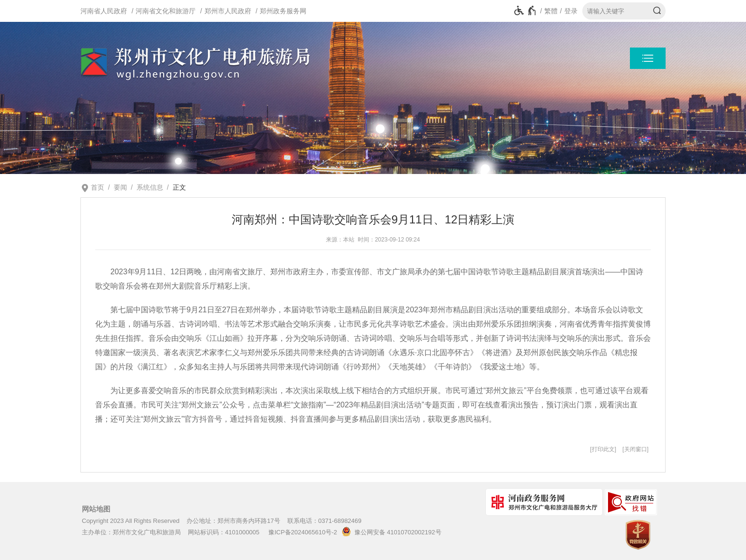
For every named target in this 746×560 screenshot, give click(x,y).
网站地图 (96, 509)
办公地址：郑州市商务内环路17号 (233, 521)
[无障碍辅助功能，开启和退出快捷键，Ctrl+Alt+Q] (525, 11)
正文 (179, 187)
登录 (571, 11)
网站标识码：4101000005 (224, 532)
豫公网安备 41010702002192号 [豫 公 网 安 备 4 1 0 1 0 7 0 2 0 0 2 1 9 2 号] (390, 531)
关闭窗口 (636, 449)
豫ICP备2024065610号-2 (303, 532)
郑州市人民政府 (228, 11)
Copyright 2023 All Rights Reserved (131, 521)
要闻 (120, 187)
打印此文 (603, 449)
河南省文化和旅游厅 (166, 11)
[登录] (568, 11)
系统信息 (150, 187)
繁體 (551, 11)
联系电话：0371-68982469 (324, 521)
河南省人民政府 (104, 11)
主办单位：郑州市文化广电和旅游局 (131, 532)
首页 (98, 187)
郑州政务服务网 (283, 11)
